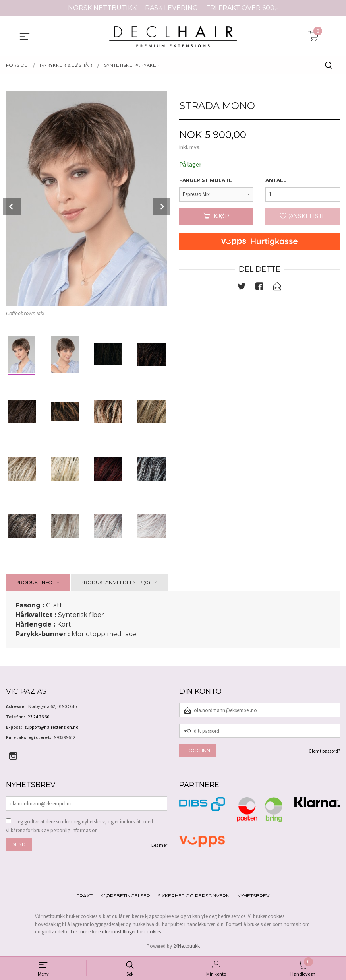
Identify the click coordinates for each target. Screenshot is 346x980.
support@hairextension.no (51, 727)
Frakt (85, 896)
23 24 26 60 (39, 717)
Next (161, 206)
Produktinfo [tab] (34, 582)
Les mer (159, 845)
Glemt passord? (324, 751)
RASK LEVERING (171, 8)
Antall (276, 180)
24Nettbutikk (187, 946)
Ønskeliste (303, 216)
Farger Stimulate (206, 180)
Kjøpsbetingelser (125, 896)
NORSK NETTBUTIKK (102, 8)
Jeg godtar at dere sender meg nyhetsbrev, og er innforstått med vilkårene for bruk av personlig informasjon (79, 826)
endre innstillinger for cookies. (130, 932)
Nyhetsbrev (253, 896)
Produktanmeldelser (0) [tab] (115, 582)
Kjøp (216, 216)
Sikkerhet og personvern (194, 896)
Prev (12, 206)
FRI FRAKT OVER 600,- (242, 8)
